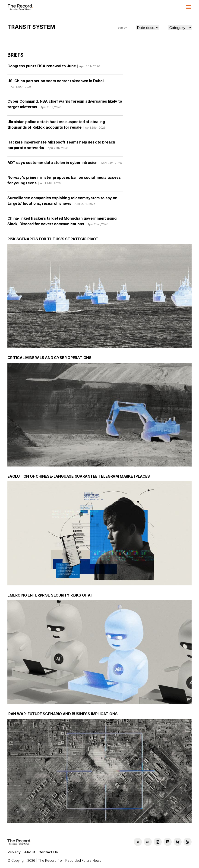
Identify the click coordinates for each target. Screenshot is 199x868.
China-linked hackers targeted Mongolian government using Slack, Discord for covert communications (62, 223)
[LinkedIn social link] (148, 842)
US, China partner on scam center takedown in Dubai (55, 85)
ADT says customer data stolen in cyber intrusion (65, 164)
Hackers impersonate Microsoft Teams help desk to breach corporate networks (61, 147)
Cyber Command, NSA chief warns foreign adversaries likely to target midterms (65, 106)
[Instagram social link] (158, 842)
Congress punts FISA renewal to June (54, 68)
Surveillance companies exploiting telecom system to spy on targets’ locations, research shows (62, 202)
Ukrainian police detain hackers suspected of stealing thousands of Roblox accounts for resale (57, 126)
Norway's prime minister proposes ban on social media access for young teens (64, 182)
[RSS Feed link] (188, 842)
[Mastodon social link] (168, 842)
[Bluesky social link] (178, 842)
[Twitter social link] (138, 842)
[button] (188, 7)
